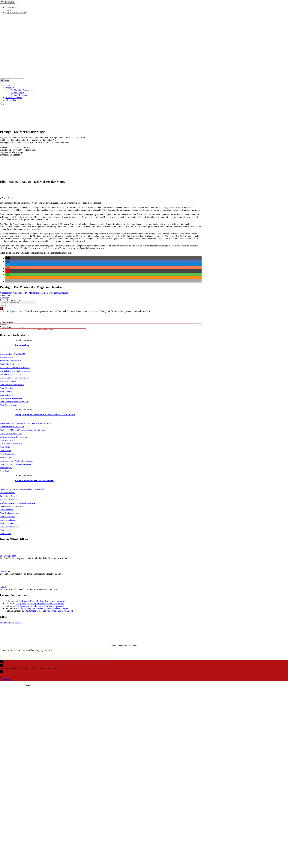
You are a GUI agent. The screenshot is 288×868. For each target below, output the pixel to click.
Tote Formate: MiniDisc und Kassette (15, 368)
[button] (8, 258)
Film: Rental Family (8, 517)
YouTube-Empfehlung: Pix (11, 374)
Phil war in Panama (8, 493)
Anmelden (5, 298)
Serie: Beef (4, 471)
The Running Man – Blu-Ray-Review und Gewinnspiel (42, 601)
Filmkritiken (11, 100)
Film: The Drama (7, 510)
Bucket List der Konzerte (10, 364)
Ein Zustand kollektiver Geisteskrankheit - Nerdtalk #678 (23, 489)
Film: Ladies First (7, 395)
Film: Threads (6, 451)
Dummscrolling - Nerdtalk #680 (13, 354)
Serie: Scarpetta (6, 468)
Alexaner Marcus (7, 357)
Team (8, 10)
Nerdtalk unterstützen (16, 13)
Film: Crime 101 (7, 391)
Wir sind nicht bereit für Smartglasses (15, 371)
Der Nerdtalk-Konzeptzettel (11, 444)
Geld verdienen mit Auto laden (12, 427)
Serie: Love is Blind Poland (11, 398)
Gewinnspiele (12, 7)
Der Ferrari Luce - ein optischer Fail (14, 378)
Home (8, 85)
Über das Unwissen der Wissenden (14, 437)
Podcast (10, 88)
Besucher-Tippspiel (14, 98)
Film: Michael (6, 457)
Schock (3, 587)
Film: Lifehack (6, 530)
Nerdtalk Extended (19, 95)
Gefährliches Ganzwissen (22, 90)
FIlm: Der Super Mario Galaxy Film (14, 402)
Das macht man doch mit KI (11, 434)
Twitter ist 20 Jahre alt (9, 496)
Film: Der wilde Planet (9, 527)
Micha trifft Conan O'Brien (11, 361)
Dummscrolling (22, 345)
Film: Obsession (6, 388)
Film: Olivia (5, 447)
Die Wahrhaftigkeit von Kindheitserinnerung (18, 503)
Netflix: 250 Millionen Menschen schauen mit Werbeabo (22, 430)
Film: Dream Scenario (9, 405)
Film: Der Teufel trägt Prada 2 (12, 385)
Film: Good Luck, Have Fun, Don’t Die (16, 464)
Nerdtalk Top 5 (17, 93)
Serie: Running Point (8, 454)
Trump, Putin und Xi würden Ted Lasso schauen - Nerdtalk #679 (45, 415)
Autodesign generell (8, 381)
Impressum (5, 622)
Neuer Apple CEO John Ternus (12, 506)
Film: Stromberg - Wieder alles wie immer (17, 461)
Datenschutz (17, 622)
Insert (31, 686)
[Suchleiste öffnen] (2, 105)
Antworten (5, 680)
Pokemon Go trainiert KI (10, 499)
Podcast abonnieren (44, 330)
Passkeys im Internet (8, 520)
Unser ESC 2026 (7, 440)
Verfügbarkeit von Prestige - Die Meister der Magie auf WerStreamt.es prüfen (34, 293)
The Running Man (8, 556)
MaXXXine (5, 571)
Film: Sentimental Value (10, 513)
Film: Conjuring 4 (7, 523)
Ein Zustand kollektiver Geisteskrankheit (34, 481)
